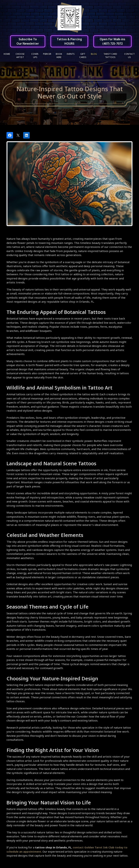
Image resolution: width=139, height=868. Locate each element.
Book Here (59, 56)
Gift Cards (83, 56)
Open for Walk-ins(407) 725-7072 (112, 41)
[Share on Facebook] (10, 135)
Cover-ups (35, 56)
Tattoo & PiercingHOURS (69, 41)
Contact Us (129, 56)
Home (7, 54)
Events (71, 54)
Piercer (47, 54)
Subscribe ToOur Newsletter (28, 41)
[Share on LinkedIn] (26, 135)
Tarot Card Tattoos (110, 56)
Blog (94, 54)
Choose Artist (20, 56)
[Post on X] (18, 135)
